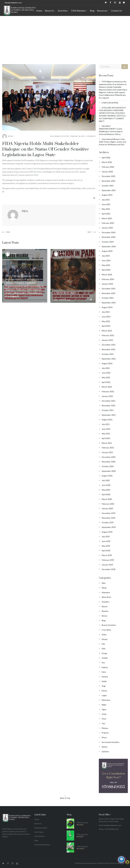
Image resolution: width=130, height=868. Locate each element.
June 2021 (106, 429)
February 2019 (108, 560)
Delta (104, 635)
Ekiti (104, 649)
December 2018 (108, 569)
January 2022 (107, 396)
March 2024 (107, 275)
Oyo (103, 723)
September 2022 (109, 359)
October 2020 (108, 466)
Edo (103, 644)
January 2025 (107, 228)
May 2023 (106, 321)
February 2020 (108, 504)
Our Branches (39, 836)
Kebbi (104, 681)
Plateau (105, 728)
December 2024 (108, 232)
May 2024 (106, 265)
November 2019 (108, 518)
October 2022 (108, 354)
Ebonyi (105, 639)
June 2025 (106, 204)
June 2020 (106, 485)
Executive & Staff (41, 828)
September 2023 (109, 303)
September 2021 (109, 415)
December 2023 (108, 289)
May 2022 (106, 377)
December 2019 (108, 513)
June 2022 (106, 373)
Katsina (105, 677)
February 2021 (108, 448)
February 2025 (108, 223)
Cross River (106, 630)
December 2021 (108, 401)
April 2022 (106, 382)
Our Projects (39, 832)
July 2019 (106, 537)
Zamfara (105, 751)
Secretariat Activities (110, 742)
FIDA (12, 136)
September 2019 (109, 527)
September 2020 (109, 471)
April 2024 (106, 270)
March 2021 (107, 443)
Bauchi (105, 606)
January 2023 (107, 340)
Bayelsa (105, 611)
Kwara (104, 691)
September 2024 (109, 246)
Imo (103, 663)
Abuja (104, 588)
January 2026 (107, 172)
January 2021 (107, 452)
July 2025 (106, 200)
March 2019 (107, 555)
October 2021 (108, 410)
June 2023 (106, 317)
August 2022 (107, 363)
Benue (104, 616)
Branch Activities (62, 136)
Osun (104, 719)
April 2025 (106, 214)
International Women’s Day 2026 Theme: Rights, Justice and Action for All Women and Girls (112, 142)
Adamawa (106, 592)
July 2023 (106, 312)
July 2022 (106, 368)
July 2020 (106, 480)
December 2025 (108, 176)
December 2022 (108, 345)
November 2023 (108, 293)
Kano (104, 672)
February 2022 (108, 391)
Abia (104, 583)
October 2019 (108, 522)
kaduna (105, 667)
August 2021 (107, 420)
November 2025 (108, 181)
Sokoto (105, 747)
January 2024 (107, 284)
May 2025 (106, 209)
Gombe (105, 658)
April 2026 (106, 158)
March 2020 (107, 499)
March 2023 (107, 331)
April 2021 (106, 438)
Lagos (104, 695)
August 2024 (107, 251)
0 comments (91, 136)
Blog (22, 39)
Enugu (104, 653)
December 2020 (108, 457)
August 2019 (107, 532)
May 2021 (106, 434)
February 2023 (108, 335)
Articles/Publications (42, 845)
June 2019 (106, 541)
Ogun (104, 709)
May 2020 (106, 490)
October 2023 (108, 298)
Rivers (104, 737)
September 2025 (109, 190)
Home (16, 39)
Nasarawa (106, 700)
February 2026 (108, 167)
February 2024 (108, 279)
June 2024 (106, 260)
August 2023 (107, 307)
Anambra (105, 602)
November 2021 (108, 406)
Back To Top (65, 798)
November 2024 (108, 237)
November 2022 (108, 349)
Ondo (104, 714)
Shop (36, 840)
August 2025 (107, 195)
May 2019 (106, 546)
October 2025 (108, 186)
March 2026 (107, 162)
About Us (38, 823)
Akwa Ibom (106, 597)
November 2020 (108, 462)
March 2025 (107, 218)
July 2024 (106, 256)
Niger (104, 705)
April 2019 (106, 551)
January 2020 (107, 508)
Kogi (104, 686)
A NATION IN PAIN (110, 103)
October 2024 (108, 242)
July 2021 (106, 424)
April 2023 (106, 326)
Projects (105, 733)
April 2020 (106, 494)
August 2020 (107, 476)
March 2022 (107, 387)
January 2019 (107, 565)
